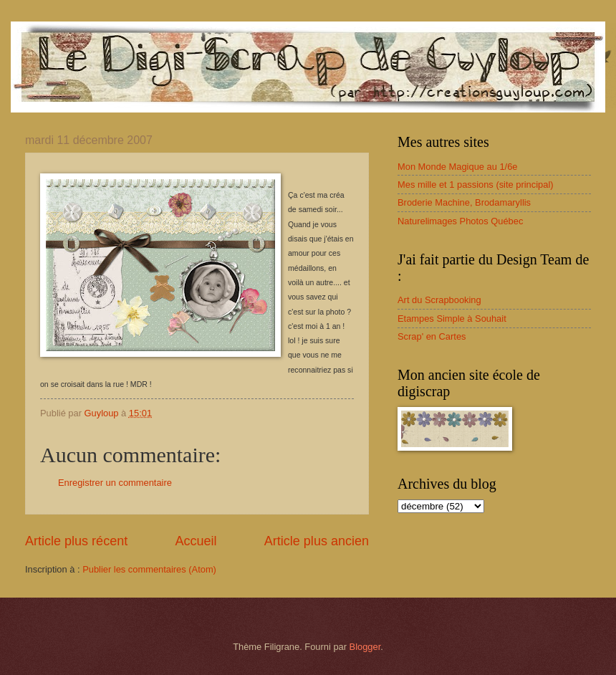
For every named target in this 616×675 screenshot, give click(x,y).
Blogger (365, 647)
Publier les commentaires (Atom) (149, 569)
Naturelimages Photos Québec (460, 221)
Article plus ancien (317, 541)
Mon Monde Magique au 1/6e (458, 167)
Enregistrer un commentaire (115, 483)
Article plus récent (76, 541)
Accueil (196, 541)
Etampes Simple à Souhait (452, 319)
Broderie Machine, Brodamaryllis (464, 202)
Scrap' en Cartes (432, 336)
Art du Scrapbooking (439, 300)
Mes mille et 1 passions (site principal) (476, 185)
